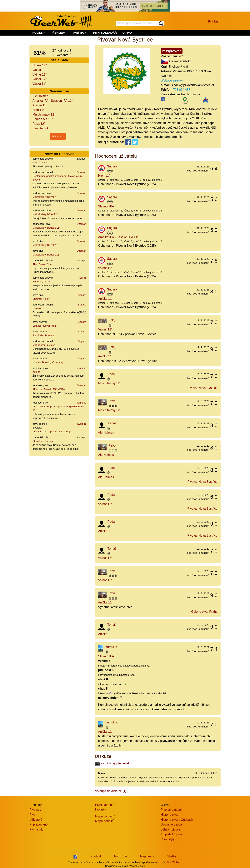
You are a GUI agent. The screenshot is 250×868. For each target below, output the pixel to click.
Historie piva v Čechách (177, 820)
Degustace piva (171, 824)
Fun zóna (120, 856)
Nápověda (147, 856)
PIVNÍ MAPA (80, 33)
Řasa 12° (39, 124)
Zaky (112, 320)
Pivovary (35, 810)
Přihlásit (214, 21)
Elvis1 (83, 278)
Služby (172, 856)
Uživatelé (36, 820)
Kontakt (96, 856)
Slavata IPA (40, 128)
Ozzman (82, 172)
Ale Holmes (40, 96)
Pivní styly (36, 829)
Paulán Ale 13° (43, 119)
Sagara (82, 295)
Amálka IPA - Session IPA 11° (53, 101)
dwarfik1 (82, 424)
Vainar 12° (40, 79)
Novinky (100, 809)
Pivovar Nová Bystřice (203, 388)
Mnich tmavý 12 (43, 114)
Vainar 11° (40, 74)
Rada (111, 374)
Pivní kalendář (105, 805)
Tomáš (112, 423)
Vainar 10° (40, 70)
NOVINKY (39, 33)
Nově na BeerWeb (59, 154)
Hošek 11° (40, 65)
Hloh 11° (38, 110)
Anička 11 (39, 105)
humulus (81, 368)
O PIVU (127, 33)
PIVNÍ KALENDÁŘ (105, 33)
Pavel (112, 401)
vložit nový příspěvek (112, 763)
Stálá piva (59, 60)
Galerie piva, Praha (204, 612)
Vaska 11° (39, 84)
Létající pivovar (171, 829)
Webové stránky (172, 80)
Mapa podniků (105, 821)
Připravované (38, 824)
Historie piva (169, 815)
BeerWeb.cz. (174, 862)
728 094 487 (182, 90)
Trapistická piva (171, 834)
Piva (32, 815)
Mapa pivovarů (105, 816)
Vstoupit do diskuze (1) (111, 791)
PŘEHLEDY (58, 33)
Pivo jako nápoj (171, 810)
